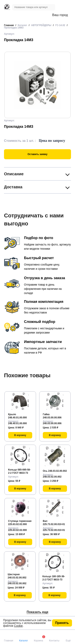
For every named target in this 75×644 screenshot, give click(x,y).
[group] (37, 85)
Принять (62, 623)
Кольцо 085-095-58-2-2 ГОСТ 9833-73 (19, 471)
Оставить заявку (37, 154)
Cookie (18, 626)
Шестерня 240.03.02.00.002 (17, 576)
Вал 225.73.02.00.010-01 (54, 523)
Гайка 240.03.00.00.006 (52, 416)
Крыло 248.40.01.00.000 (17, 416)
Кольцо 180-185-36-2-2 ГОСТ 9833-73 (54, 578)
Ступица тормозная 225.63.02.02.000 (20, 523)
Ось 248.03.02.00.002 (55, 471)
